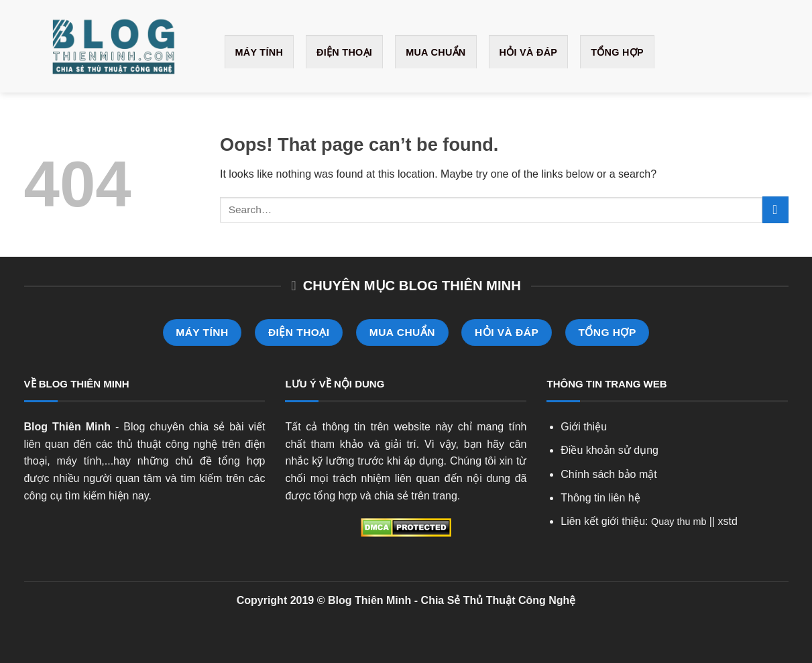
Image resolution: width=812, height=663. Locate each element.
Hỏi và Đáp (529, 52)
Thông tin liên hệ (600, 498)
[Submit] (775, 209)
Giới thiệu (584, 427)
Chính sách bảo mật (608, 474)
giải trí (401, 444)
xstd (728, 521)
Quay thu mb (679, 522)
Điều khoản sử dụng (610, 450)
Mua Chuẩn (436, 52)
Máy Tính (259, 52)
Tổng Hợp (617, 52)
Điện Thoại (344, 52)
